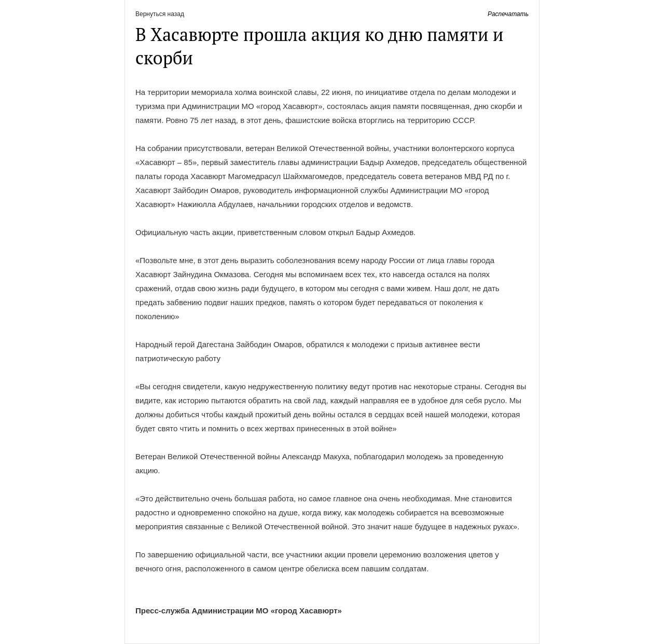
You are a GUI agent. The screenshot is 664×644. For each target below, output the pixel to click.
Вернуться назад (160, 14)
